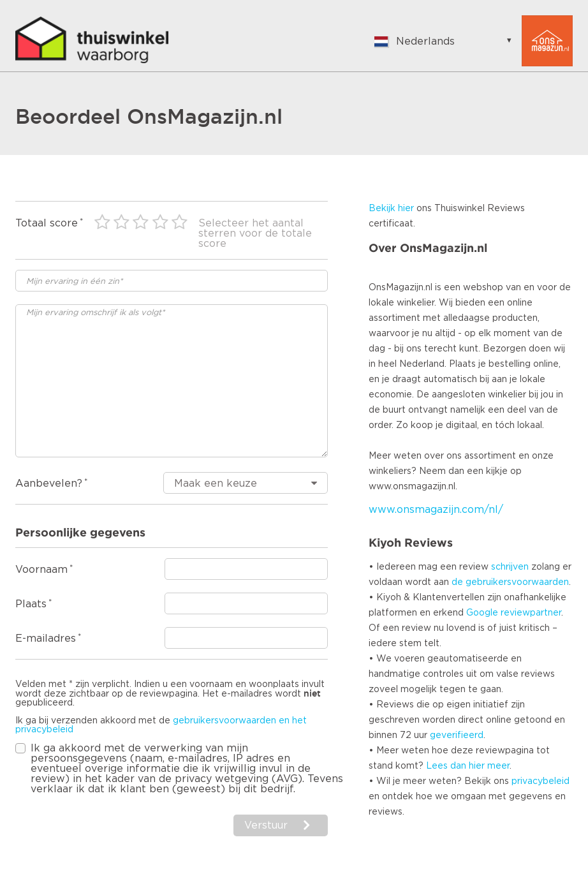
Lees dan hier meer (468, 766)
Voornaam (41, 570)
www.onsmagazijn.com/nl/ (436, 510)
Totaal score (47, 223)
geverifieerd (457, 735)
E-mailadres (46, 639)
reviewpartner (531, 613)
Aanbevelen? (49, 484)
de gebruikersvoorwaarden (510, 582)
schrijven (510, 567)
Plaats (31, 604)
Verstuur (266, 825)
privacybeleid (540, 781)
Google (482, 613)
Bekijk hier (391, 209)
